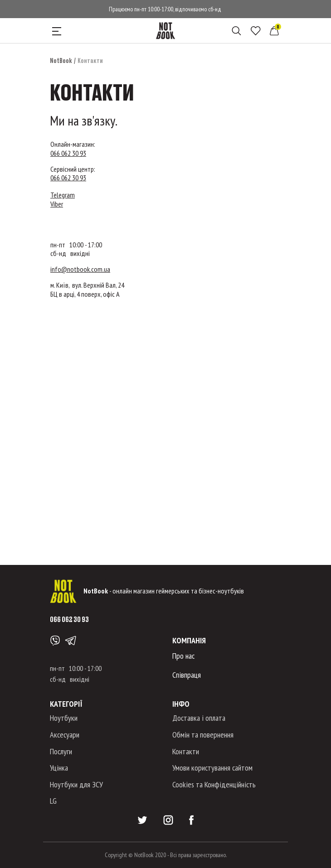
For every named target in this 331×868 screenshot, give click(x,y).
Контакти (186, 751)
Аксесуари (65, 735)
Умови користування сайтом (212, 768)
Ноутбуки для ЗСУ (76, 784)
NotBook (61, 60)
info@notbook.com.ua (80, 269)
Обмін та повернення (203, 735)
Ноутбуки (64, 718)
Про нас (183, 656)
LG (53, 801)
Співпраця (187, 675)
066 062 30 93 (68, 153)
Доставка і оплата (199, 718)
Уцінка (59, 768)
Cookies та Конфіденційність (214, 784)
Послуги (61, 751)
